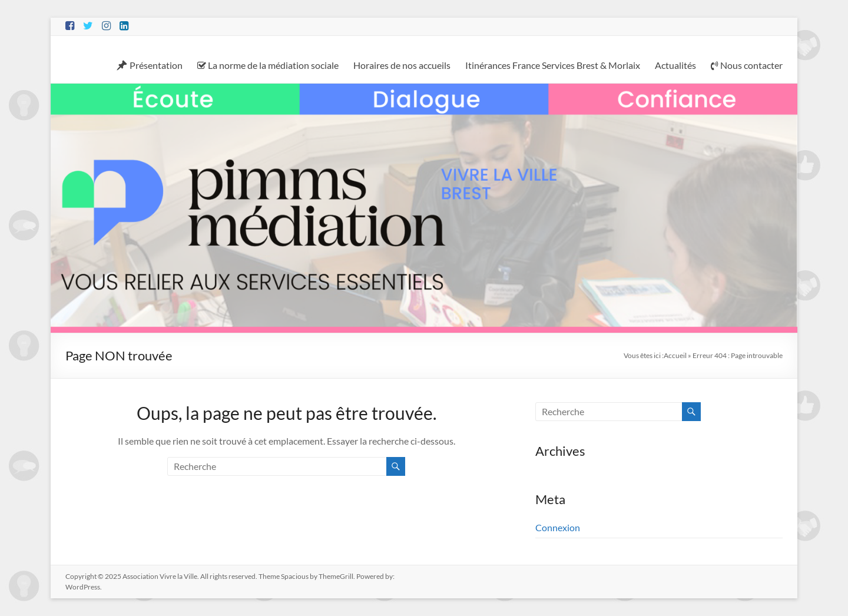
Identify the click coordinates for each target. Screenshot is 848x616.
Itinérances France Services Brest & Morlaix (553, 65)
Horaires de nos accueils (402, 65)
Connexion (558, 527)
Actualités (675, 65)
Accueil (675, 355)
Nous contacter (747, 65)
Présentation (149, 65)
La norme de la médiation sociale (268, 65)
